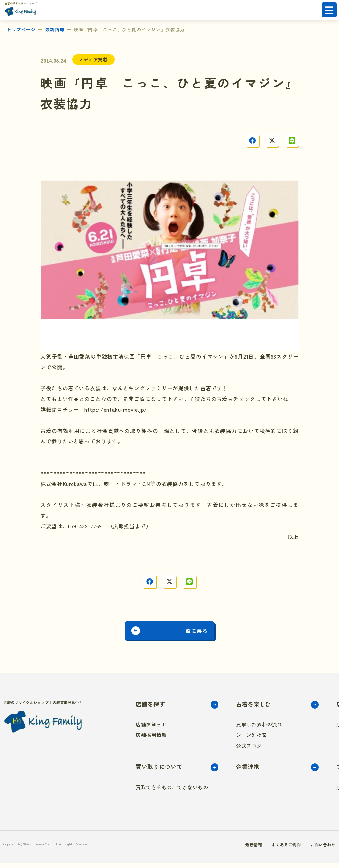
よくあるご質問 (270, 850)
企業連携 (248, 772)
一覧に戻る (204, 633)
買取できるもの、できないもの (172, 793)
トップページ (21, 29)
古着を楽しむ (254, 709)
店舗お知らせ (151, 730)
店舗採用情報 (151, 740)
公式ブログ (249, 751)
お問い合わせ (311, 850)
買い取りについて (159, 772)
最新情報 (55, 29)
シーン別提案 (252, 740)
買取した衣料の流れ (259, 730)
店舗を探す (150, 709)
